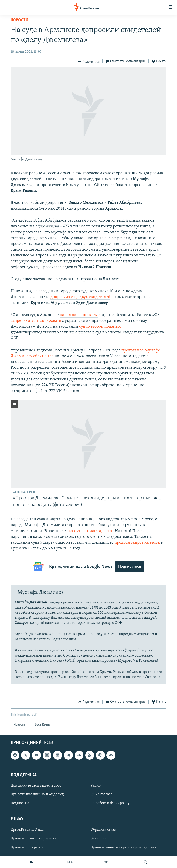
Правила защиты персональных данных (124, 847)
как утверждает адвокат (92, 531)
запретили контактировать (36, 321)
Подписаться (130, 567)
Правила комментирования (34, 838)
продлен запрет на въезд (138, 543)
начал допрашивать (79, 315)
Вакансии (99, 838)
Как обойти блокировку (110, 802)
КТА (70, 862)
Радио (96, 785)
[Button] (89, 62)
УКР (107, 862)
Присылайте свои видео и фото (36, 785)
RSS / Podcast (101, 793)
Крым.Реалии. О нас (27, 829)
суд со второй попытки (100, 327)
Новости (19, 20)
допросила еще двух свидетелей (80, 297)
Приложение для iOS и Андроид (37, 793)
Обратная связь (103, 829)
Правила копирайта (27, 847)
